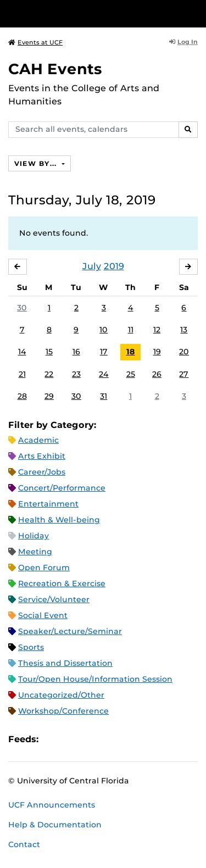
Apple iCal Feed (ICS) (53, 739)
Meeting (35, 552)
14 (22, 352)
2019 (114, 266)
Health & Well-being (59, 520)
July (92, 266)
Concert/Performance (62, 488)
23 (76, 374)
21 (22, 374)
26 (157, 374)
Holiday (34, 536)
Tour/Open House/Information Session (95, 679)
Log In (183, 42)
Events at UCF (35, 42)
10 (104, 330)
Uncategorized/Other (61, 695)
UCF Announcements (52, 805)
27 (184, 374)
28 (22, 396)
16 (76, 352)
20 (184, 352)
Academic (38, 440)
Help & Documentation (55, 825)
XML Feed (109, 739)
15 (49, 352)
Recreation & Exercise (62, 583)
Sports (31, 647)
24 (104, 374)
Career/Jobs (42, 472)
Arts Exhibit (42, 456)
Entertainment (48, 504)
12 (157, 330)
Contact (24, 844)
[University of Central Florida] (83, 13)
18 (131, 352)
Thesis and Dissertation (65, 663)
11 (131, 330)
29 (49, 396)
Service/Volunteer (54, 599)
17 (104, 352)
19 (157, 352)
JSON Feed (127, 739)
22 (49, 374)
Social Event (43, 615)
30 (22, 308)
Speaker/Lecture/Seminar (70, 631)
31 (104, 396)
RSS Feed (90, 739)
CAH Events (55, 69)
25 (131, 374)
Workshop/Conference (63, 711)
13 (184, 330)
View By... (37, 163)
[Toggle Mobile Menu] (195, 13)
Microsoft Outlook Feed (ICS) (71, 739)
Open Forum (44, 567)
